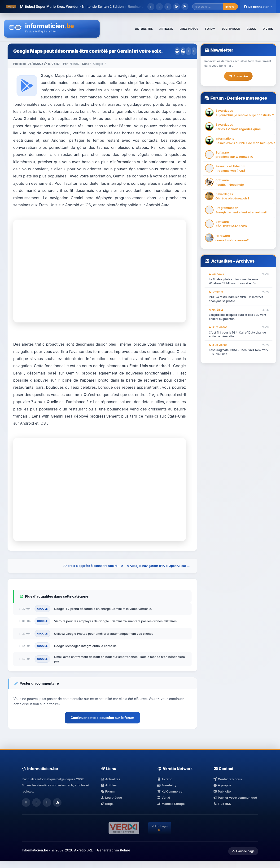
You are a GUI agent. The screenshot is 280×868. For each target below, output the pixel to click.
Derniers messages (247, 98)
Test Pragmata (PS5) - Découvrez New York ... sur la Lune (238, 352)
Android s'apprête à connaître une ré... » (93, 566)
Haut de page (243, 851)
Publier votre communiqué (235, 798)
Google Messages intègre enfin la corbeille (85, 646)
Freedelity (167, 785)
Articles (109, 785)
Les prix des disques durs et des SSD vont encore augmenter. (238, 317)
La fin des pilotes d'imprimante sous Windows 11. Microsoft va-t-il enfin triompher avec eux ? (234, 282)
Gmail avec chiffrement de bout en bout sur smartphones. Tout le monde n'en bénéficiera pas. (120, 659)
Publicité (222, 791)
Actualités (222, 261)
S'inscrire (238, 76)
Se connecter (258, 7)
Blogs (107, 804)
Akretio (165, 779)
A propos (222, 785)
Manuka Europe (171, 804)
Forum (217, 98)
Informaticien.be (35, 850)
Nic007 (75, 64)
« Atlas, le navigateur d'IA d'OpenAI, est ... (158, 566)
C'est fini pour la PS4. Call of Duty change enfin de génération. (237, 335)
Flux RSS (222, 804)
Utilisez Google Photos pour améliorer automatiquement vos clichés (104, 634)
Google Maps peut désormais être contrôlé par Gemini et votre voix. (88, 51)
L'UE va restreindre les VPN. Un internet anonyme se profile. (236, 299)
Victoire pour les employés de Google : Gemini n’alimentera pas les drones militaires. (116, 621)
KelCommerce (170, 791)
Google (98, 64)
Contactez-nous (228, 779)
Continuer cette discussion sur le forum (102, 718)
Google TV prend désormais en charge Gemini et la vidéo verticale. (103, 609)
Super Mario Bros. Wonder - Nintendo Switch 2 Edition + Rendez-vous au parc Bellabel (106, 7)
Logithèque (111, 798)
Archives (245, 261)
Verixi (164, 798)
